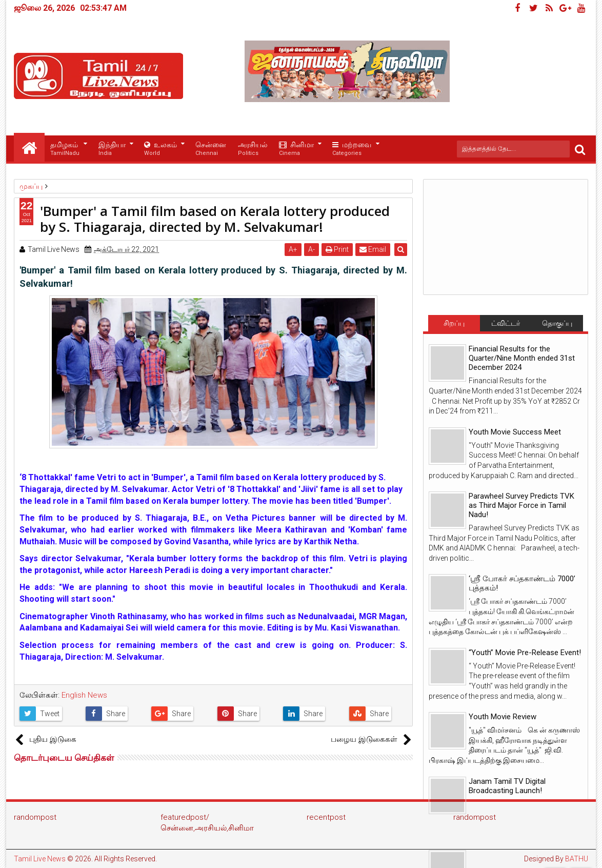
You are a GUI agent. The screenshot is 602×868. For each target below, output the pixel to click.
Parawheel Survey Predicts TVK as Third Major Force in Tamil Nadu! (521, 505)
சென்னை (211, 149)
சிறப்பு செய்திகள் (454, 325)
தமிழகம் (65, 149)
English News (84, 695)
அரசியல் (253, 149)
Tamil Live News (40, 859)
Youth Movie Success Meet (515, 432)
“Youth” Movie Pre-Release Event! (525, 653)
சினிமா (296, 149)
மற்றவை (352, 149)
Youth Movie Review (503, 717)
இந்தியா (112, 149)
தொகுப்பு (557, 323)
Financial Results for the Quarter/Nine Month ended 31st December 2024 (522, 358)
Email (373, 249)
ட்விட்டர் (506, 323)
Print (338, 249)
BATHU (577, 859)
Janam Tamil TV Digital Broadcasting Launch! (507, 786)
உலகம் (160, 149)
